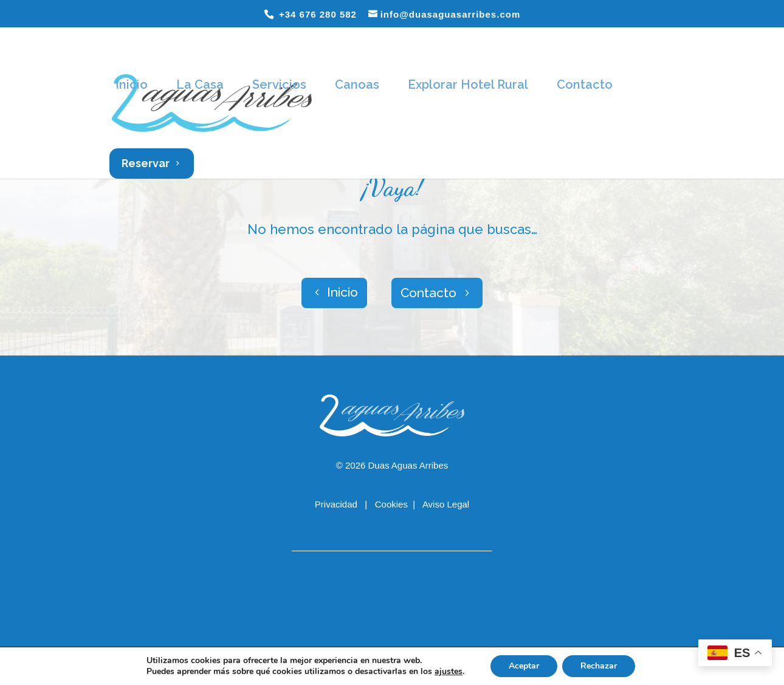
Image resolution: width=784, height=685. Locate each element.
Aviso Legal (446, 504)
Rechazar (599, 666)
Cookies (391, 504)
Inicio (132, 84)
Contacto (585, 84)
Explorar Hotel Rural (468, 84)
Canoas (357, 84)
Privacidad (337, 504)
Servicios (279, 84)
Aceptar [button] (524, 666)
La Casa (200, 84)
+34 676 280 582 (316, 14)
